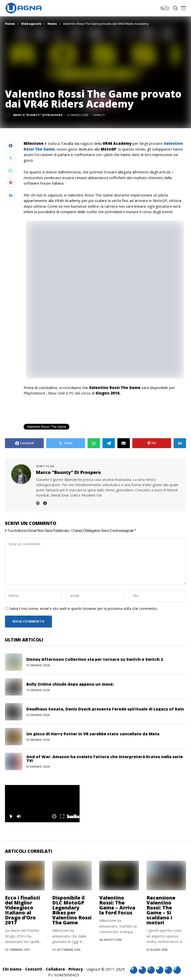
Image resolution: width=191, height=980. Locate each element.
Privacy (76, 969)
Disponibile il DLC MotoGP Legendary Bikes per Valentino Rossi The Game (72, 910)
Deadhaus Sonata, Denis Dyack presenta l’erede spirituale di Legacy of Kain (105, 709)
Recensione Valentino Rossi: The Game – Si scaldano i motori (161, 910)
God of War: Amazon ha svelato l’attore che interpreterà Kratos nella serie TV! (105, 759)
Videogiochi (31, 24)
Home (10, 24)
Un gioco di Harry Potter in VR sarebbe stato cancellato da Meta (93, 734)
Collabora (55, 969)
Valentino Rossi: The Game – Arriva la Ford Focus (117, 905)
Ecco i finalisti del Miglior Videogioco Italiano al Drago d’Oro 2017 (23, 910)
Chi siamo (12, 969)
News (52, 24)
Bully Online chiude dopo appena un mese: (70, 684)
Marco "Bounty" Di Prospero (38, 115)
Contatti (34, 969)
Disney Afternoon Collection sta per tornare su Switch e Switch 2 (95, 659)
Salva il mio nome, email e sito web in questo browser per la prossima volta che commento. (84, 609)
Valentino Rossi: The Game (47, 427)
